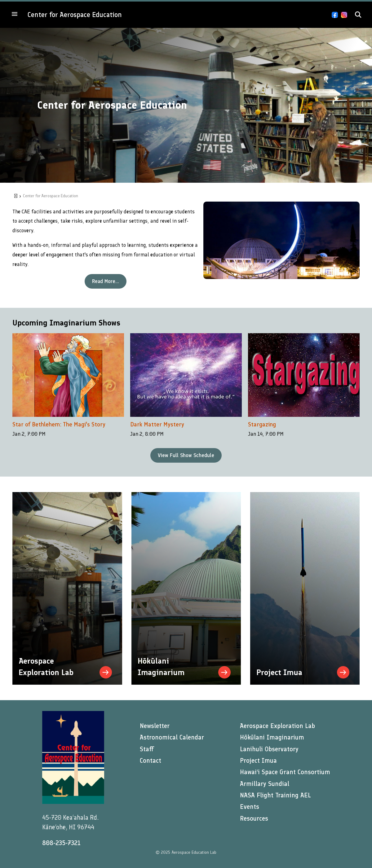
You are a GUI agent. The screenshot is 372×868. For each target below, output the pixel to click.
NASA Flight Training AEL (275, 795)
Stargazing (262, 424)
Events (250, 807)
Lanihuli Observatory (269, 749)
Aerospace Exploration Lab (277, 726)
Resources (254, 818)
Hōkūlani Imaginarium (272, 737)
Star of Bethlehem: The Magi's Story (59, 424)
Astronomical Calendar (172, 737)
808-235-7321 (61, 843)
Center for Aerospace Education (75, 15)
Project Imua (258, 761)
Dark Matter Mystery (157, 424)
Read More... (106, 281)
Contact (151, 761)
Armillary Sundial (265, 784)
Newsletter (155, 726)
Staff (147, 749)
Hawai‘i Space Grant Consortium (285, 772)
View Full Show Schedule (186, 455)
